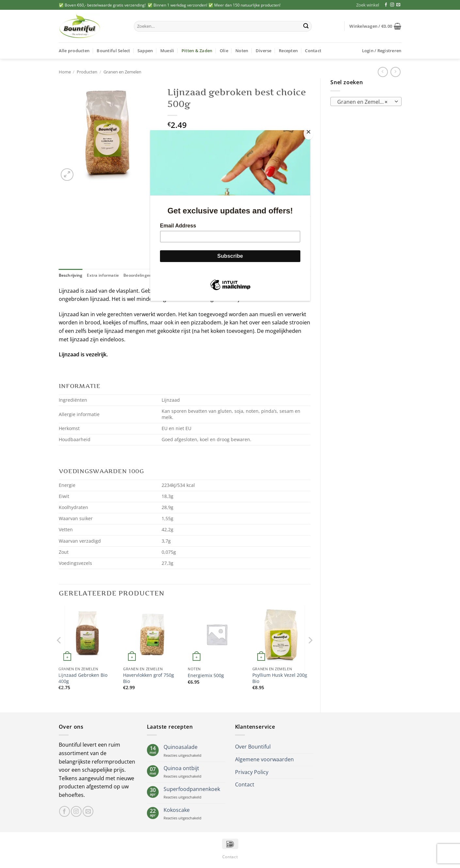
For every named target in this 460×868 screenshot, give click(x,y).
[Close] (309, 133)
